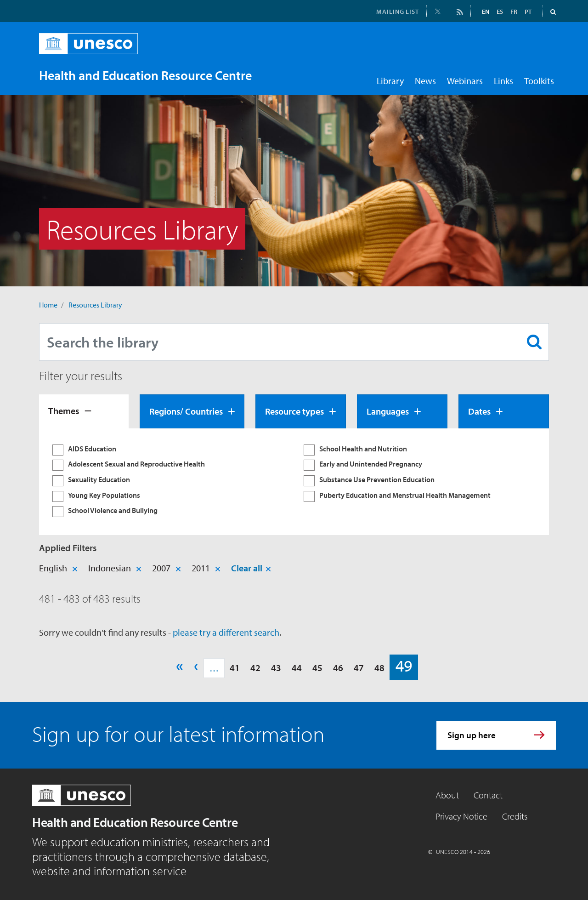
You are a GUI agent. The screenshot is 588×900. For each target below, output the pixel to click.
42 (255, 668)
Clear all (247, 568)
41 (235, 668)
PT (528, 11)
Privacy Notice (461, 816)
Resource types (294, 411)
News (425, 81)
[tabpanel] (294, 482)
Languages (388, 411)
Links (503, 81)
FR (514, 11)
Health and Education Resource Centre (135, 822)
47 (359, 668)
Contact (488, 795)
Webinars (465, 81)
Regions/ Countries (186, 411)
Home (48, 305)
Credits (515, 816)
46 (338, 668)
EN (486, 11)
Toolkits (539, 81)
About (447, 795)
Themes (64, 411)
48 (379, 668)
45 (317, 668)
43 (276, 668)
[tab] (84, 411)
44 (297, 668)
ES (500, 11)
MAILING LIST (398, 11)
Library (390, 81)
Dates (479, 411)
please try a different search (226, 632)
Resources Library (95, 305)
